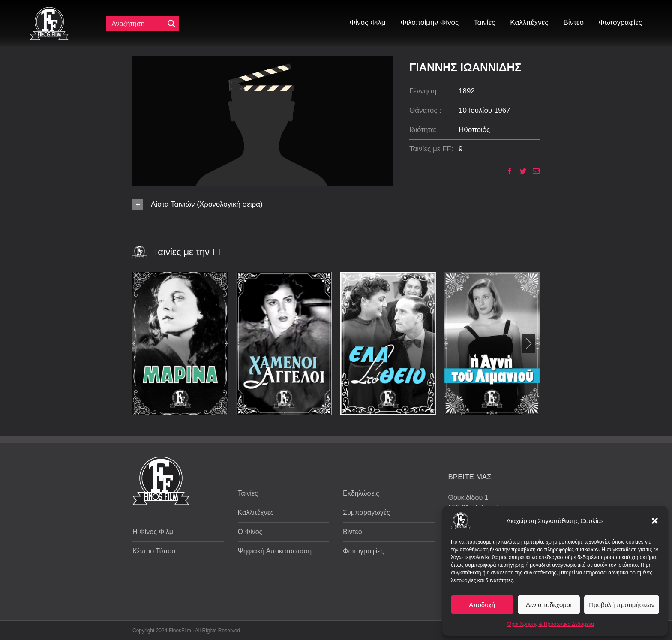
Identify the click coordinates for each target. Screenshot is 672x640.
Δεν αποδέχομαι (549, 605)
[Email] (533, 171)
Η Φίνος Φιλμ (153, 532)
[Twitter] (520, 171)
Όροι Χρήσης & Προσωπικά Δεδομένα (551, 624)
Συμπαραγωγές (366, 512)
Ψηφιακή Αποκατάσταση (275, 551)
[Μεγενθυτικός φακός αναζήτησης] (171, 24)
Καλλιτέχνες (256, 512)
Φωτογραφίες (363, 551)
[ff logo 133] (49, 11)
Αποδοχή (482, 605)
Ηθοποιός (474, 130)
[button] (655, 521)
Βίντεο (352, 532)
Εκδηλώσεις (361, 493)
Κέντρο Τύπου (154, 551)
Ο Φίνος (250, 532)
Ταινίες (248, 493)
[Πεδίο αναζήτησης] (137, 24)
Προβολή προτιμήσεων (622, 605)
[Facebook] (506, 171)
